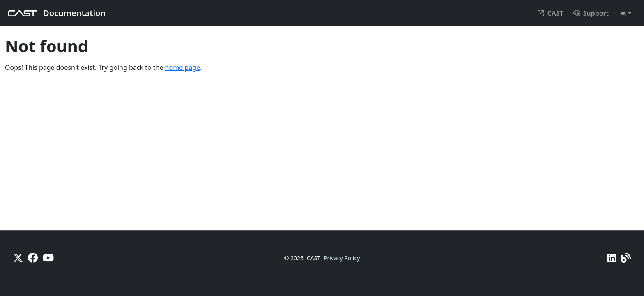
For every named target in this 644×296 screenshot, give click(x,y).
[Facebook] (33, 258)
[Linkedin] (612, 258)
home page (183, 67)
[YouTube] (48, 258)
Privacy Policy (342, 258)
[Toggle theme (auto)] (626, 13)
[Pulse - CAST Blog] (626, 258)
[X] (18, 258)
